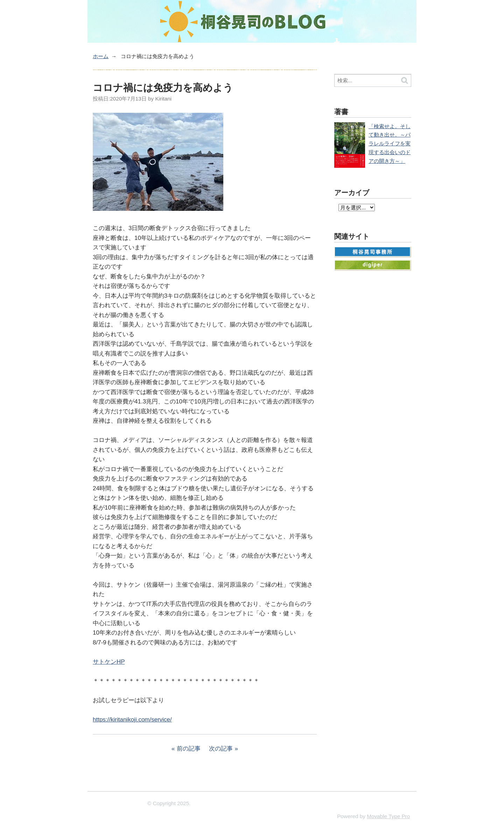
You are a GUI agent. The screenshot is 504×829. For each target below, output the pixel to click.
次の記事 (221, 749)
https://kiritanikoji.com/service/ (132, 720)
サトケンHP (109, 662)
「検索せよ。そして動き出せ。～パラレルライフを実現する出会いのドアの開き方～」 (390, 144)
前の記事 (189, 749)
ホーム (101, 56)
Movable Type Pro (388, 816)
